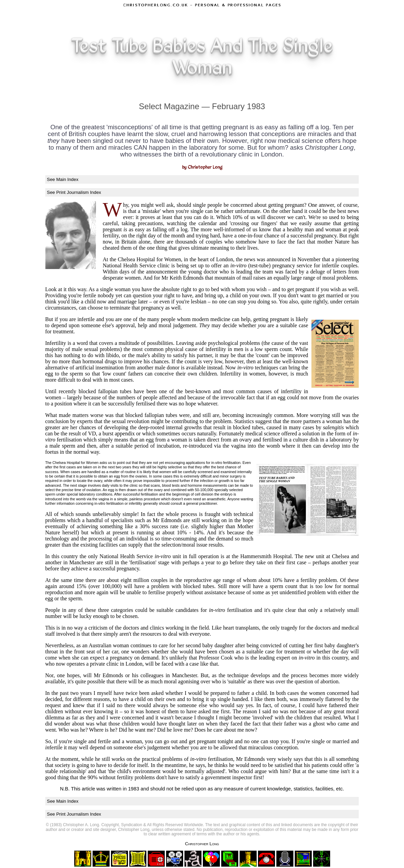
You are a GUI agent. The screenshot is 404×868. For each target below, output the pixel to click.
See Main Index (63, 179)
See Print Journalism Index (74, 192)
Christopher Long (202, 844)
